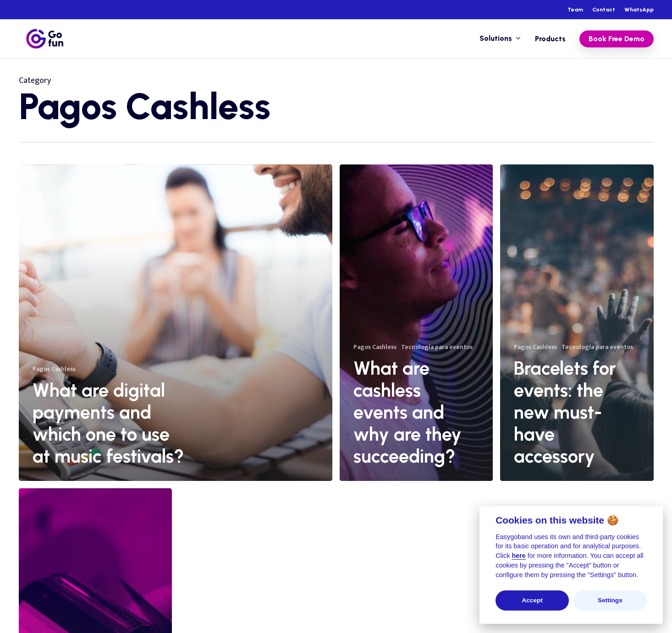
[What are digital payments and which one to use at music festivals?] (176, 323)
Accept (532, 600)
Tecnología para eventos (437, 347)
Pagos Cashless (54, 369)
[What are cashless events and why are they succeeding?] (416, 323)
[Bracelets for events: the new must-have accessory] (577, 323)
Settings (610, 600)
